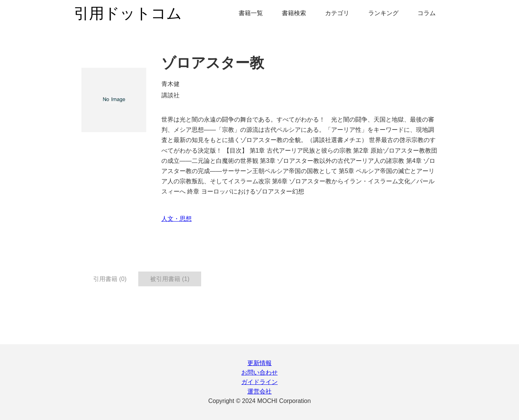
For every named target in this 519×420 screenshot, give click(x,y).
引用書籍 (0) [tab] (110, 279)
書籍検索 (294, 13)
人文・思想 (177, 219)
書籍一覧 (251, 13)
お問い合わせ (259, 372)
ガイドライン (259, 382)
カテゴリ (337, 13)
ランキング (383, 13)
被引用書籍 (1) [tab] (170, 279)
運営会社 (259, 391)
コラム (427, 13)
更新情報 (259, 363)
